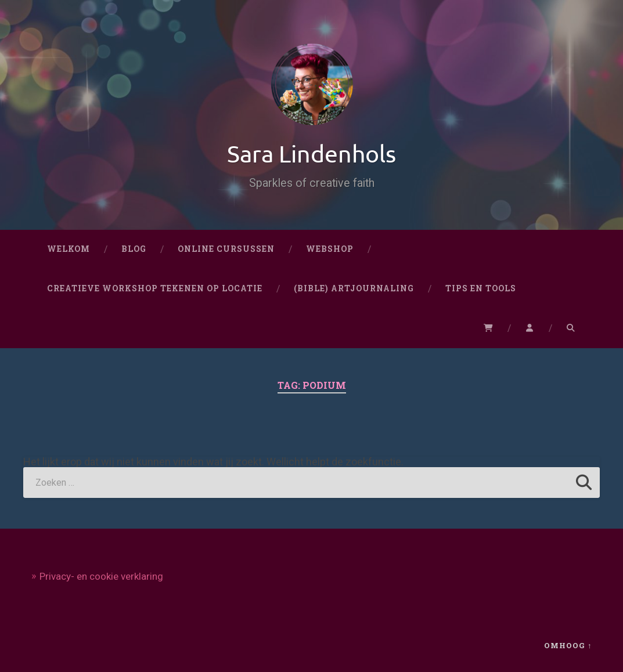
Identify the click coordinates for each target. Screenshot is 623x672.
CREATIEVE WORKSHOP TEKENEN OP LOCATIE (155, 288)
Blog (134, 249)
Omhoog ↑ (568, 645)
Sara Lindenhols (311, 153)
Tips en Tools (481, 288)
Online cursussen (226, 249)
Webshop (330, 249)
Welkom (69, 249)
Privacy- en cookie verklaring (101, 576)
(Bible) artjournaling (354, 288)
